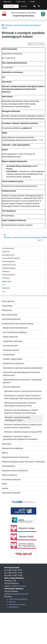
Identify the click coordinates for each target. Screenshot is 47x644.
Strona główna (8, 301)
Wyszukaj (24, 6)
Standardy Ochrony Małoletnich (15, 471)
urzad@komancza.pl (18, 586)
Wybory (5, 453)
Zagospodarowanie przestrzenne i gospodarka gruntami (22, 381)
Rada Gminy (7, 310)
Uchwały (12, 602)
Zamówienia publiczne (11, 319)
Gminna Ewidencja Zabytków (15, 332)
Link (4, 285)
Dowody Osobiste (10, 346)
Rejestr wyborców (10, 337)
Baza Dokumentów (10, 315)
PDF (35, 44)
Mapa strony (7, 2)
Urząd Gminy (7, 306)
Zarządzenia (14, 607)
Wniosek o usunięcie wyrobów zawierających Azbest (17, 419)
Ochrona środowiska (12, 387)
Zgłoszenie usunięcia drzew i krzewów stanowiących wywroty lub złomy (20, 404)
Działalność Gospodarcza (14, 363)
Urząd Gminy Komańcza (18, 599)
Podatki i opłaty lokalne (13, 359)
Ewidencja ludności (11, 350)
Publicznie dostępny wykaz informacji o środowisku (23, 462)
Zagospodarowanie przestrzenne (15, 457)
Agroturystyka (9, 355)
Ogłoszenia (6, 444)
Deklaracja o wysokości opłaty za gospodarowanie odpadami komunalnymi (20, 438)
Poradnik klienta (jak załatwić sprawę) (18, 324)
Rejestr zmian (21, 2)
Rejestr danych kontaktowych (15, 328)
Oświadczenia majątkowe (12, 448)
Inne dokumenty (8, 466)
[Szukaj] (11, 6)
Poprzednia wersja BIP (11, 493)
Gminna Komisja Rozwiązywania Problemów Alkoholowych (22, 374)
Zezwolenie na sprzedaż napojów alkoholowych (23, 368)
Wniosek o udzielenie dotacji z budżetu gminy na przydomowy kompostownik (23, 426)
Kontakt (32, 2)
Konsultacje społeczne (11, 479)
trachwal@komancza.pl (19, 594)
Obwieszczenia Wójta (17, 604)
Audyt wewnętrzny (9, 475)
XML (42, 44)
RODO (4, 484)
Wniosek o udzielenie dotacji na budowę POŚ (23, 432)
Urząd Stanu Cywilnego (13, 341)
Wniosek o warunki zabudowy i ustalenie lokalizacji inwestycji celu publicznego (21, 411)
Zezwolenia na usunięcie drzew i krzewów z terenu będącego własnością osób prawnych (23, 397)
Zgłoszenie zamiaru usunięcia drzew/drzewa (23, 391)
